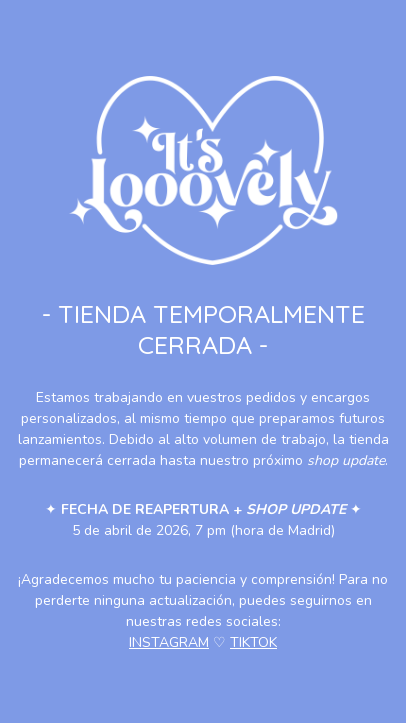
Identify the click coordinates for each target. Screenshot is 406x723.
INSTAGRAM (169, 642)
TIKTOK (253, 642)
